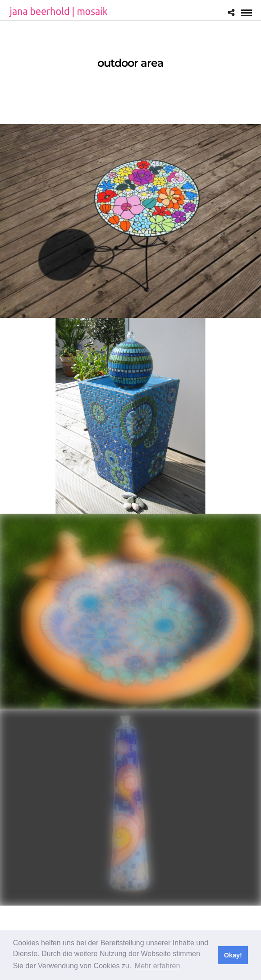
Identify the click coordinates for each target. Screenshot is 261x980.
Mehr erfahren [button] (158, 966)
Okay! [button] (233, 955)
